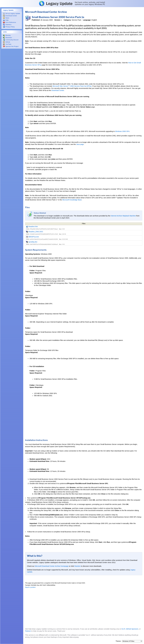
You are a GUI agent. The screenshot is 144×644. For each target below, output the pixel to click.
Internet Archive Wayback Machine (123, 216)
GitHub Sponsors (132, 629)
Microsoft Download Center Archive (46, 12)
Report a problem (30, 587)
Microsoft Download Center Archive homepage (52, 566)
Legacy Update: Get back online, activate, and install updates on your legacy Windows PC (72, 3)
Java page (80, 144)
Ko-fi (123, 629)
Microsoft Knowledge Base (72, 200)
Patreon (28, 631)
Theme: (118, 641)
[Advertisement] (12, 83)
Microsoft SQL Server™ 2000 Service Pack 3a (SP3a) (72, 86)
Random (77, 566)
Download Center (58, 90)
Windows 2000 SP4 (122, 131)
